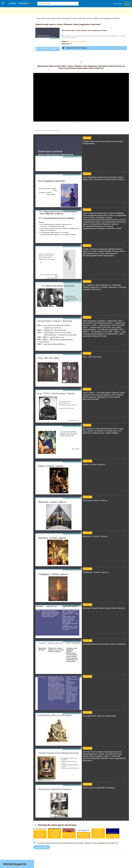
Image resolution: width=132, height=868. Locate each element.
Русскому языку (10, 84)
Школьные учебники (118, 864)
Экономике (8, 107)
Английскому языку (11, 27)
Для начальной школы (13, 46)
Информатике (9, 49)
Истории (7, 52)
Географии (8, 36)
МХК (5, 68)
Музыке (6, 65)
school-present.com (15, 863)
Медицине (8, 62)
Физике (6, 91)
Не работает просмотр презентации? (52, 131)
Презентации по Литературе (80, 41)
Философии (8, 97)
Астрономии (8, 30)
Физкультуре (8, 94)
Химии (6, 100)
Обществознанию (11, 75)
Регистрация (117, 4)
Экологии (7, 104)
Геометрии (8, 40)
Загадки (103, 864)
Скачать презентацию (79, 48)
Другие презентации (12, 110)
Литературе (8, 56)
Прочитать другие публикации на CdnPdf (83, 121)
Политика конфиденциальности (66, 864)
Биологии (7, 33)
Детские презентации (12, 43)
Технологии (8, 88)
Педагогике (8, 81)
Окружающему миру (12, 78)
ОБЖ (5, 72)
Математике (8, 59)
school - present (20, 4)
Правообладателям (89, 864)
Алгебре (7, 24)
